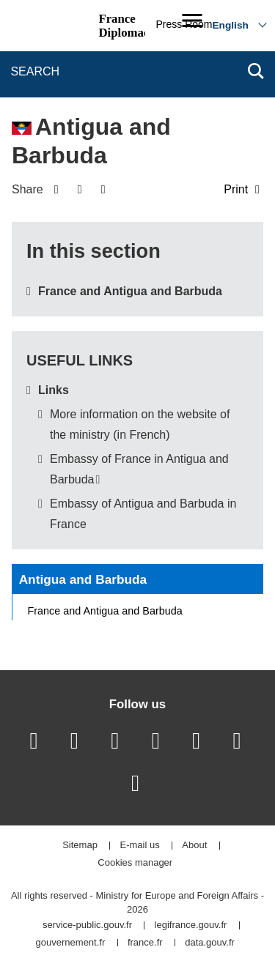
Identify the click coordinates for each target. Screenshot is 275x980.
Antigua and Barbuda (83, 579)
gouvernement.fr (71, 943)
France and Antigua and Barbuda (130, 291)
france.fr (145, 943)
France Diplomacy (126, 26)
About (194, 846)
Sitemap (80, 846)
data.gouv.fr (210, 943)
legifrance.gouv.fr (191, 925)
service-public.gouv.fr (87, 925)
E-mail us (140, 846)
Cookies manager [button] (135, 863)
